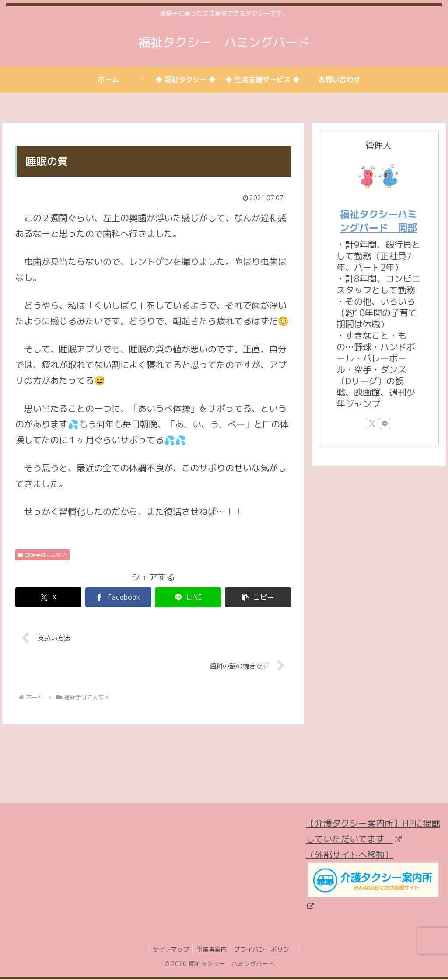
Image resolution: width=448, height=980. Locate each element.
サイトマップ (169, 950)
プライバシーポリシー (267, 950)
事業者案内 (212, 950)
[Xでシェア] (48, 597)
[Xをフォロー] (372, 424)
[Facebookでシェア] (118, 597)
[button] (258, 597)
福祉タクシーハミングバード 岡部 (378, 221)
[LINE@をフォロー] (385, 424)
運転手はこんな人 (42, 555)
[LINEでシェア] (188, 597)
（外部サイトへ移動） (373, 880)
